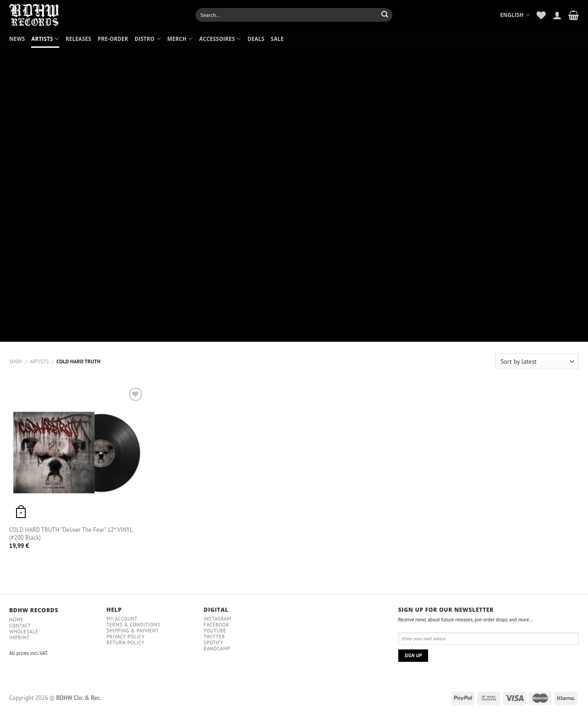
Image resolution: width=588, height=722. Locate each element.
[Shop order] (537, 361)
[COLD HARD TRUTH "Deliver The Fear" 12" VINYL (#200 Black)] (77, 453)
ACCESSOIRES (220, 39)
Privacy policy (126, 637)
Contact (20, 626)
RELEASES (79, 39)
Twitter (214, 637)
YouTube (215, 631)
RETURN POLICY (126, 643)
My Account (122, 619)
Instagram (217, 619)
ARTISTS (45, 39)
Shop (16, 361)
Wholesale (24, 632)
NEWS (17, 39)
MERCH (180, 39)
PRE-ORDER (113, 39)
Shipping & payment (133, 631)
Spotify (213, 643)
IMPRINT (19, 637)
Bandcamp (217, 649)
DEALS (256, 39)
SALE (277, 39)
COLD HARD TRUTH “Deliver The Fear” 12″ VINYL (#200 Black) (71, 534)
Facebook (216, 625)
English (515, 15)
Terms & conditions (133, 625)
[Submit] (385, 15)
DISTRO (148, 39)
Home (16, 620)
